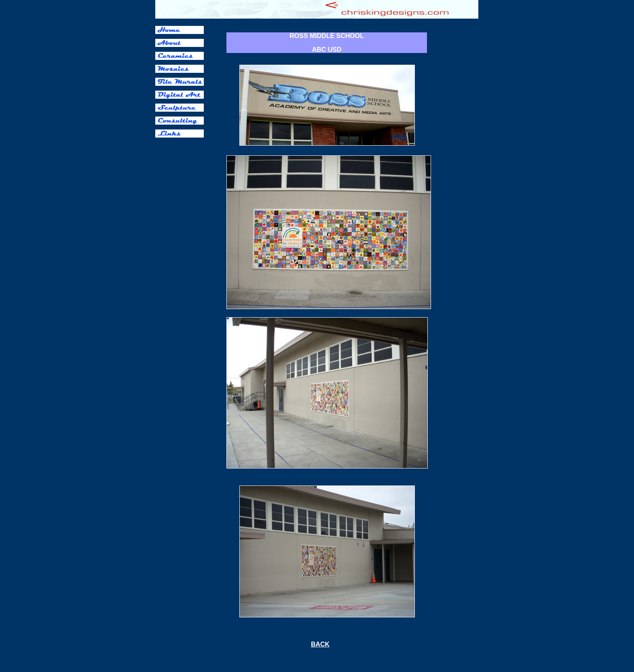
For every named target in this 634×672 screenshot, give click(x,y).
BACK (320, 644)
